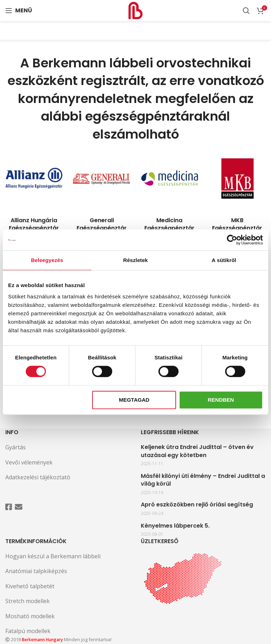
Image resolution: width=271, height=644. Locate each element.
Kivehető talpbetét (30, 586)
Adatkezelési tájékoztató (38, 477)
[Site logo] (135, 10)
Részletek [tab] (135, 260)
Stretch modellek (28, 601)
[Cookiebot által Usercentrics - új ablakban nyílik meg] (232, 240)
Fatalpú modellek (28, 631)
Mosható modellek (30, 616)
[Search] (246, 11)
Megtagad (134, 400)
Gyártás (16, 447)
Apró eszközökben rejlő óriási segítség (197, 505)
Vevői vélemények (29, 462)
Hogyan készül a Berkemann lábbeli (53, 556)
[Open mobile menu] (19, 11)
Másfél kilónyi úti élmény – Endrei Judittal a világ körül (203, 480)
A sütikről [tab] (224, 260)
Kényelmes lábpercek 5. (175, 526)
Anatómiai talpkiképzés (36, 571)
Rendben (221, 400)
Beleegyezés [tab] (47, 260)
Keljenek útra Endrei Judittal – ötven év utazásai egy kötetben (197, 451)
